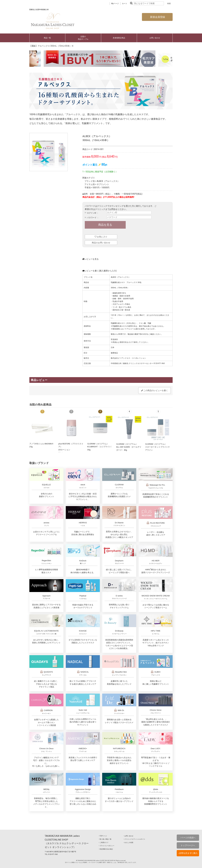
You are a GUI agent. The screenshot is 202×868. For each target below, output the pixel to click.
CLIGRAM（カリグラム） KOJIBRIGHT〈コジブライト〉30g (100, 447)
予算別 (88, 188)
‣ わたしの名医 (128, 842)
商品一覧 (47, 38)
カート (125, 4)
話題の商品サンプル (83, 38)
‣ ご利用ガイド (104, 842)
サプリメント (103, 184)
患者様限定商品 (119, 38)
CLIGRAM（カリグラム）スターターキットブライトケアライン (157, 447)
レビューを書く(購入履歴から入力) (100, 271)
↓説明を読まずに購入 (188, 853)
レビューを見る (91, 259)
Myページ (115, 4)
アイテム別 (90, 184)
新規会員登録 (157, 17)
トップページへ (188, 845)
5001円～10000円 (101, 188)
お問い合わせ (155, 38)
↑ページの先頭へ (188, 838)
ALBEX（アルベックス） (108, 181)
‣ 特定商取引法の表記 (106, 849)
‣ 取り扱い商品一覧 (105, 839)
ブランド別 (90, 181)
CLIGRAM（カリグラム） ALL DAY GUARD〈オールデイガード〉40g (129, 447)
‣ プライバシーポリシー (107, 846)
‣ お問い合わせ (128, 836)
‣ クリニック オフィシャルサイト (134, 839)
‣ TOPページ (103, 836)
